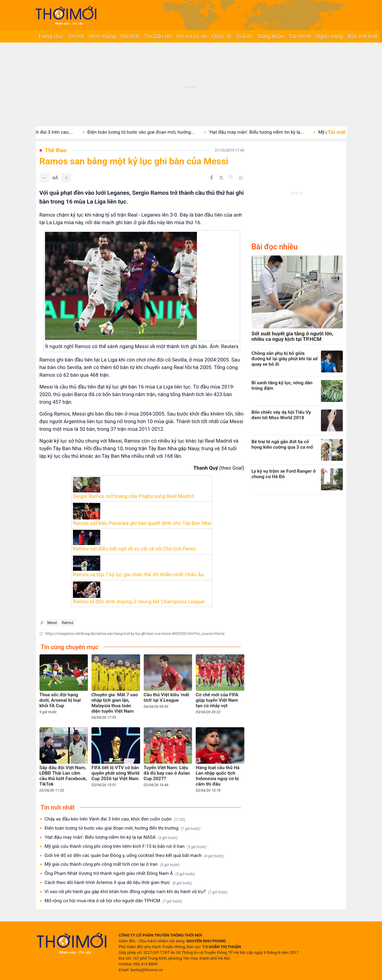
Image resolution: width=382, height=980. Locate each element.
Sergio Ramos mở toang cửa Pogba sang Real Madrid (133, 496)
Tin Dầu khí (158, 36)
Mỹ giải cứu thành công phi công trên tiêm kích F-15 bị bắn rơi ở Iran (126, 846)
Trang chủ (50, 36)
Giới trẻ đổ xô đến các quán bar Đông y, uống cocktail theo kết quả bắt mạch (134, 856)
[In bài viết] (241, 178)
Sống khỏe (270, 36)
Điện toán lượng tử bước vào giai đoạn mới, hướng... (154, 132)
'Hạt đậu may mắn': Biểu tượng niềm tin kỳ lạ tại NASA (111, 837)
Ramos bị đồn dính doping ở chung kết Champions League (139, 601)
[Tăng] (66, 178)
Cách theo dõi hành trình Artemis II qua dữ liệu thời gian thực (118, 883)
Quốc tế (222, 36)
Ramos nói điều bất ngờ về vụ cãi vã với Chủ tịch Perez (134, 549)
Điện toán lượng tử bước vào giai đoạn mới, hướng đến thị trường (123, 828)
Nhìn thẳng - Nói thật (114, 36)
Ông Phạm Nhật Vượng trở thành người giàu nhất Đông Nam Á (120, 874)
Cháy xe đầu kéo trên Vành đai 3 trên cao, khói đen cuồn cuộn (115, 819)
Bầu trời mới (363, 36)
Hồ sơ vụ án (192, 36)
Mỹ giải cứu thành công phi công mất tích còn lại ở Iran (112, 864)
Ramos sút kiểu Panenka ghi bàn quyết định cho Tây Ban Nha (142, 523)
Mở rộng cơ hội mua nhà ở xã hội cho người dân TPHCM (114, 901)
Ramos (68, 623)
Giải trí (244, 36)
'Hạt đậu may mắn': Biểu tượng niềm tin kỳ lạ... (269, 132)
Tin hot (76, 36)
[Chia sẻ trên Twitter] (221, 178)
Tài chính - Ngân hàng (316, 36)
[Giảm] (44, 178)
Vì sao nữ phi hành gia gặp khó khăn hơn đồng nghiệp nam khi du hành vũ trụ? (136, 892)
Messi (52, 623)
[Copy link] (231, 177)
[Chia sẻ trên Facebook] (212, 178)
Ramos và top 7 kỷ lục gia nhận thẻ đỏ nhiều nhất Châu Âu (138, 574)
